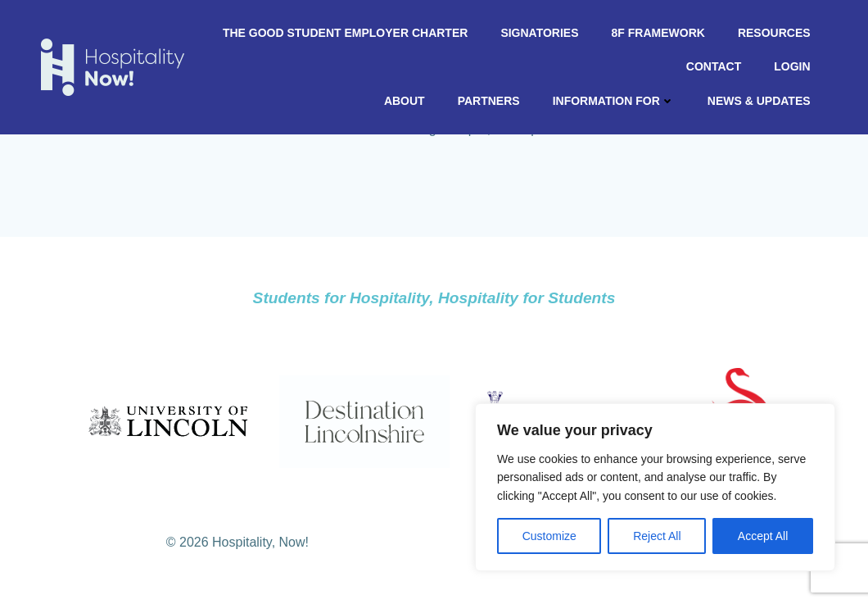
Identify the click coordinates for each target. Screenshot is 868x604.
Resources (774, 33)
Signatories (540, 33)
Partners (489, 101)
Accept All (763, 536)
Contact (714, 66)
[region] (655, 487)
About (405, 101)
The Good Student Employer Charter (345, 33)
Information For (614, 101)
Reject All (657, 536)
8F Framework (658, 33)
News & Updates (759, 101)
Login (793, 66)
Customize (549, 536)
